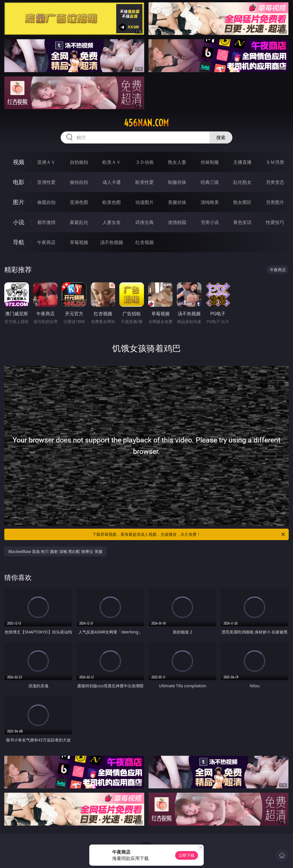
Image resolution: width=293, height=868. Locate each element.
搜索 (221, 137)
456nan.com (146, 123)
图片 (19, 202)
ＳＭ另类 (275, 162)
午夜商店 (46, 242)
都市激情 (46, 222)
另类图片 (275, 202)
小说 (19, 222)
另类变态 (275, 182)
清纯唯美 (210, 202)
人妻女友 (112, 222)
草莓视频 (79, 242)
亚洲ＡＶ (46, 162)
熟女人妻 (177, 162)
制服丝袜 (177, 182)
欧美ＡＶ (112, 162)
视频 (19, 162)
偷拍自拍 (79, 182)
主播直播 (242, 162)
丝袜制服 (210, 162)
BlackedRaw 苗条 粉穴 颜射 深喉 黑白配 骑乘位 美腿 (55, 551)
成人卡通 (112, 182)
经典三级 (210, 182)
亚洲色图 (79, 202)
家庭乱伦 (79, 222)
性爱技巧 (275, 222)
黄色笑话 (242, 222)
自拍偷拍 (79, 162)
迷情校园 (177, 222)
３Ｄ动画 (144, 162)
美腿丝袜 (177, 202)
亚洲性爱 (46, 182)
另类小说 (210, 222)
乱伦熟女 (242, 182)
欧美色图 (112, 202)
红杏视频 (144, 242)
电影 (19, 182)
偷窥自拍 (46, 202)
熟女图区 (242, 202)
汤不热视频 (112, 242)
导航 (19, 242)
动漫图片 (144, 202)
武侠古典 (144, 222)
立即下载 (187, 855)
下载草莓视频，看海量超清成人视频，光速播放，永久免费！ (189, 534)
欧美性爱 (144, 182)
